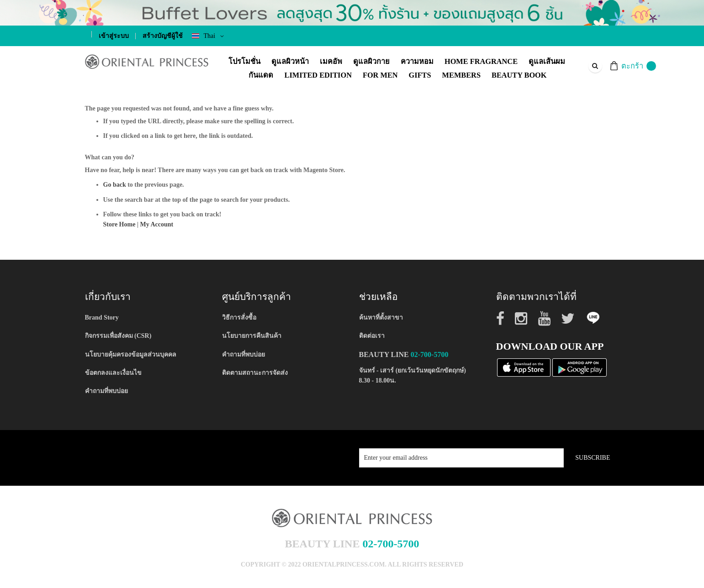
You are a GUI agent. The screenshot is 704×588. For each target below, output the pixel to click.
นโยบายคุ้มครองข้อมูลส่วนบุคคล (131, 354)
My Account (156, 224)
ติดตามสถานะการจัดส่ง (255, 373)
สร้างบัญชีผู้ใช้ (163, 36)
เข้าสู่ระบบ (114, 36)
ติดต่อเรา (372, 336)
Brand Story (102, 318)
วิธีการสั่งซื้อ (239, 318)
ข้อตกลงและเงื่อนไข (113, 373)
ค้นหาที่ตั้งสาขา (381, 318)
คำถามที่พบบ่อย (106, 391)
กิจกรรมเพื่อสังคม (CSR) (118, 336)
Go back (115, 185)
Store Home (119, 224)
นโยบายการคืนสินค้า (252, 336)
